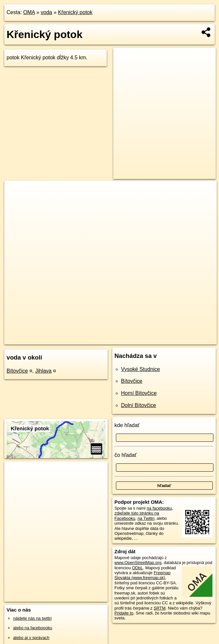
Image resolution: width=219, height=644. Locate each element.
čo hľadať (126, 455)
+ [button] (16, 192)
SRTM (160, 608)
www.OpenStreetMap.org (138, 563)
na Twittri (146, 518)
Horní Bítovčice (139, 393)
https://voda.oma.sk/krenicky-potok (185, 339)
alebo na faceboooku (33, 628)
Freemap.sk (133, 339)
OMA (29, 12)
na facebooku (159, 508)
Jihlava (43, 371)
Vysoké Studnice (141, 369)
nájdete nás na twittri (32, 618)
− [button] (16, 202)
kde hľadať (127, 425)
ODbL (137, 568)
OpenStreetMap (99, 339)
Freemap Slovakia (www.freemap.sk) (143, 575)
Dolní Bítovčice (139, 405)
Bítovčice (17, 371)
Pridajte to (124, 613)
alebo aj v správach (31, 638)
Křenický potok (75, 12)
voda (46, 12)
